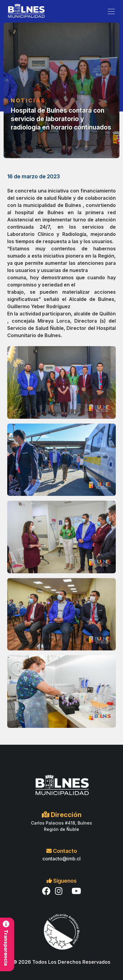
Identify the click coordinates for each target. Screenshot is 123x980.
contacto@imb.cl (61, 859)
